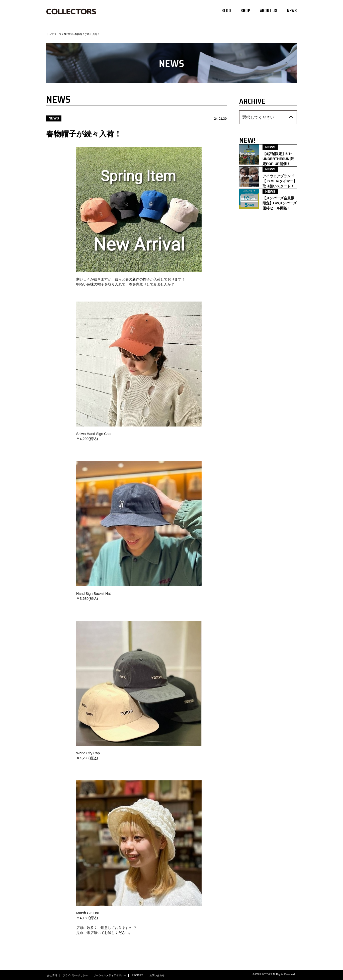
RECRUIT (138, 975)
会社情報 (52, 975)
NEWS (292, 11)
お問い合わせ (157, 975)
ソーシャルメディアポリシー (110, 975)
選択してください (255, 117)
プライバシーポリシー (75, 975)
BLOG (226, 11)
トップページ (54, 34)
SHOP (245, 11)
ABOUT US (269, 11)
